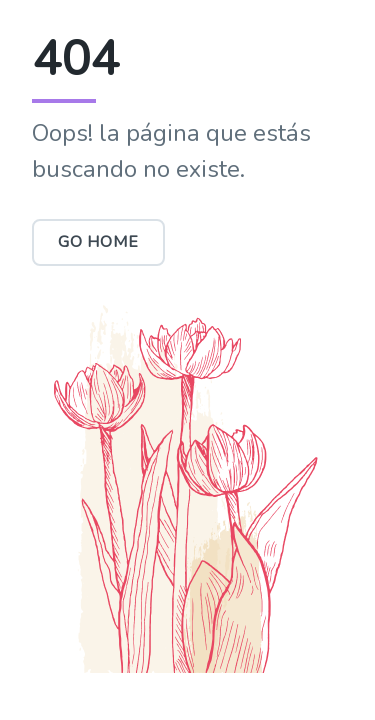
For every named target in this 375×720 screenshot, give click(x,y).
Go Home (98, 242)
